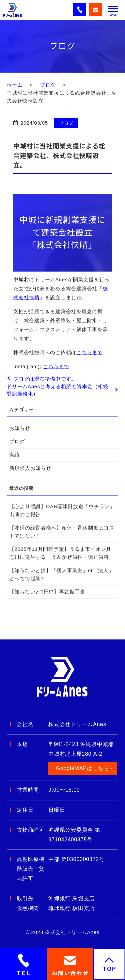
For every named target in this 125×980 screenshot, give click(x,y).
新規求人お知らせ (30, 468)
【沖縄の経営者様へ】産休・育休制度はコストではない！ (62, 532)
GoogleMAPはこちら (82, 768)
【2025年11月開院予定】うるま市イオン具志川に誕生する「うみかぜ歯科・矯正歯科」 (62, 553)
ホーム (14, 85)
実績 (15, 455)
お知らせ (20, 428)
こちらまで (89, 352)
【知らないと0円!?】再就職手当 (47, 592)
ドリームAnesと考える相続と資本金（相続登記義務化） (57, 390)
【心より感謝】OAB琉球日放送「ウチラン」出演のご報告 (62, 510)
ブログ (48, 85)
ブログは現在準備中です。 (45, 379)
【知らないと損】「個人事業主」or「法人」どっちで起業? (62, 574)
